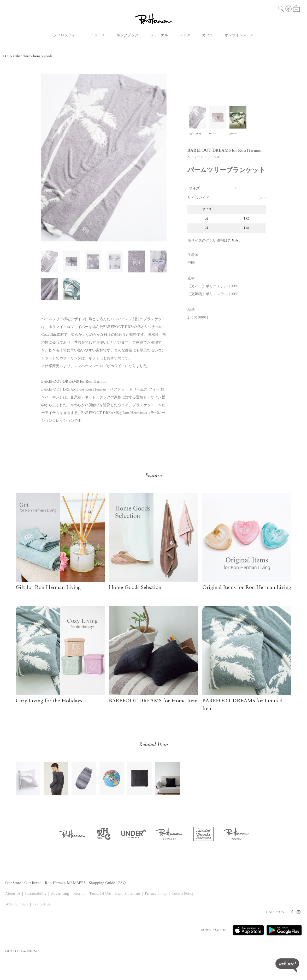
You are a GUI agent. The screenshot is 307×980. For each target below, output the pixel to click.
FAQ (122, 883)
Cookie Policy (183, 894)
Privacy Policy (156, 894)
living (37, 56)
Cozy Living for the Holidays (49, 701)
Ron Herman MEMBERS (65, 883)
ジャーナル (159, 35)
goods (48, 56)
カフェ (208, 35)
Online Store (21, 56)
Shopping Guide (102, 883)
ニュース (98, 35)
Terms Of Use (100, 894)
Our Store (13, 883)
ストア (185, 35)
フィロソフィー (66, 35)
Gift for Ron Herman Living (48, 588)
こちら (233, 241)
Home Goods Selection (135, 588)
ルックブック (127, 35)
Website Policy (17, 905)
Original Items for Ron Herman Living (247, 588)
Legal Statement (128, 894)
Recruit (79, 894)
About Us (13, 894)
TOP (6, 56)
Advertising (60, 894)
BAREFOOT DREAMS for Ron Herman (74, 382)
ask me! (287, 965)
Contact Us (42, 905)
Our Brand (33, 883)
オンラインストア (239, 35)
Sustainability (36, 894)
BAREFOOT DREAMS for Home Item (153, 701)
